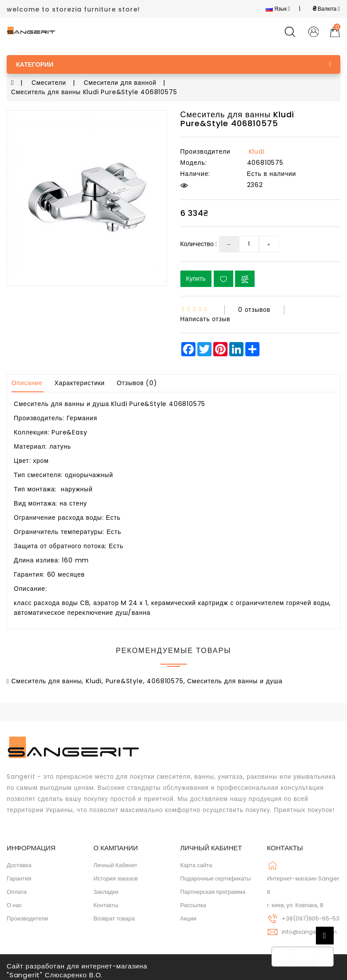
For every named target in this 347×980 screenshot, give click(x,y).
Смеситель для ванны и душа (235, 679)
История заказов (116, 877)
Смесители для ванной (121, 83)
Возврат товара (114, 917)
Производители (27, 917)
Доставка (19, 863)
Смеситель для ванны (46, 679)
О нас (14, 903)
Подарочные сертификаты (216, 877)
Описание (27, 382)
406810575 (165, 679)
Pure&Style (124, 679)
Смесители (49, 83)
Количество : (199, 243)
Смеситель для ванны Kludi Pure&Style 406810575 (95, 92)
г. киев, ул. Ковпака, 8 (295, 903)
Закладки (106, 890)
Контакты (106, 903)
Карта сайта (196, 863)
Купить (196, 278)
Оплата (17, 890)
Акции (188, 917)
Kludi (257, 151)
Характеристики (81, 382)
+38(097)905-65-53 (311, 917)
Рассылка (193, 903)
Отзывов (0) (138, 382)
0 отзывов (254, 309)
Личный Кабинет (115, 863)
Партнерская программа (213, 890)
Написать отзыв (206, 318)
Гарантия (19, 877)
